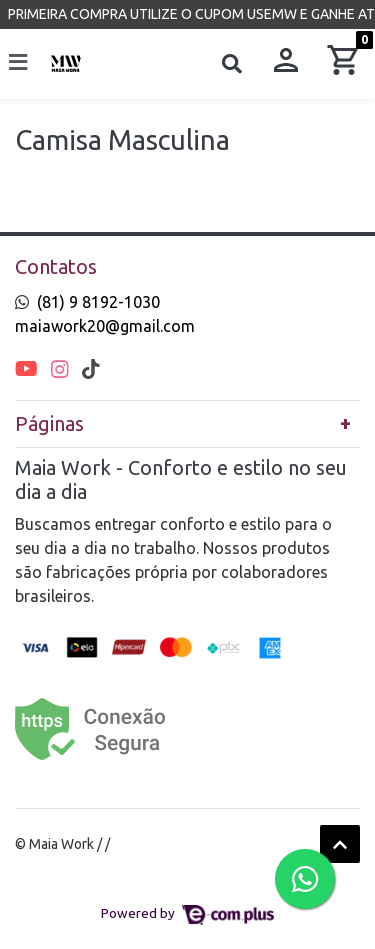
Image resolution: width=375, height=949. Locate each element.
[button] (286, 64)
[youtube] (29, 368)
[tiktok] (91, 368)
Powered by (187, 913)
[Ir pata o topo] (340, 844)
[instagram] (62, 368)
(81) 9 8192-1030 (98, 302)
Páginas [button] (49, 423)
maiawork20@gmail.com (105, 326)
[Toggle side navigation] (20, 63)
